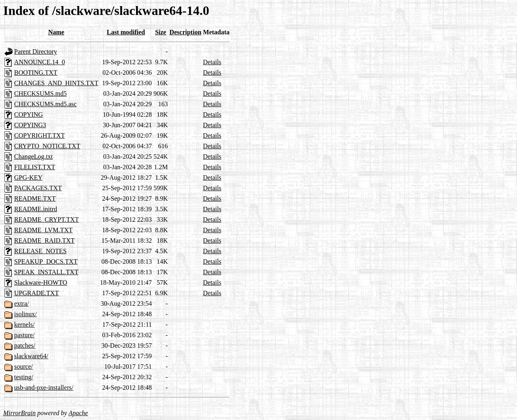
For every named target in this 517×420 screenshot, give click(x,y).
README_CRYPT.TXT (46, 219)
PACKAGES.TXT (38, 188)
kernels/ (24, 324)
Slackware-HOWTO (41, 282)
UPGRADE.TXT (37, 293)
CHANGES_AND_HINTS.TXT (56, 83)
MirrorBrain (19, 413)
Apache (78, 413)
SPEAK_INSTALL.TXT (46, 272)
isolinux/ (25, 314)
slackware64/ (31, 356)
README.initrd (36, 209)
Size (161, 32)
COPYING (28, 114)
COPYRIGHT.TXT (39, 135)
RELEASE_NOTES (40, 251)
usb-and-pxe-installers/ (44, 387)
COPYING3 (30, 125)
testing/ (24, 377)
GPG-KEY (28, 177)
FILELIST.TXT (35, 167)
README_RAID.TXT (44, 240)
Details (212, 62)
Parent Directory (36, 51)
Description (185, 32)
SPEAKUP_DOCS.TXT (46, 261)
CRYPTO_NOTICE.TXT (47, 146)
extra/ (21, 303)
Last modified (126, 32)
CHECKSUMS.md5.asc (45, 104)
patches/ (25, 345)
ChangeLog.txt (34, 156)
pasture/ (24, 335)
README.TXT (35, 198)
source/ (23, 366)
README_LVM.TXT (43, 230)
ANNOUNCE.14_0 (40, 62)
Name (56, 32)
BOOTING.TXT (36, 72)
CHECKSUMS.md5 (40, 93)
